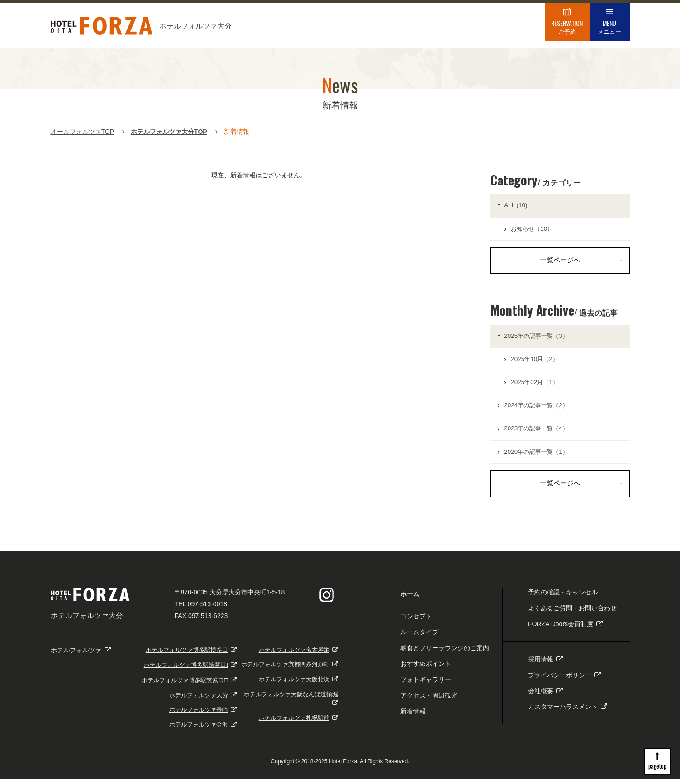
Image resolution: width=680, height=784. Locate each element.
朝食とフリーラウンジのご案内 (445, 653)
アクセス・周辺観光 (429, 701)
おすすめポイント (426, 669)
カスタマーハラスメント (568, 712)
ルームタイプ (419, 637)
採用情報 (545, 665)
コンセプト (416, 621)
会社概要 (545, 696)
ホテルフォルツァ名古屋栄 (299, 655)
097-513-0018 (207, 609)
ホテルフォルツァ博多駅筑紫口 (190, 670)
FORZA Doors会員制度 (565, 629)
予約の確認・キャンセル (563, 597)
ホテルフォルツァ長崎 (203, 715)
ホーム (410, 599)
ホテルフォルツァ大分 (203, 700)
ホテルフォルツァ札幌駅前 (299, 723)
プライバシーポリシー (564, 680)
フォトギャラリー (426, 685)
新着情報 (413, 717)
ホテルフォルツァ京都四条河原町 (290, 670)
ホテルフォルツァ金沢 (203, 730)
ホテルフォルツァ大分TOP (169, 132)
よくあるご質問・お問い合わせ (572, 613)
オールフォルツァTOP (83, 132)
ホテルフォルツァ (81, 655)
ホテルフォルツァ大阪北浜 (299, 685)
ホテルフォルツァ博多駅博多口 (191, 655)
